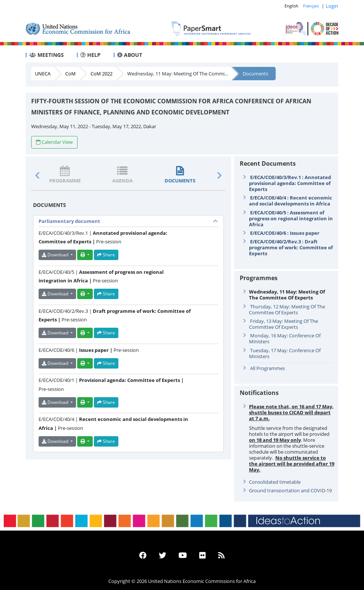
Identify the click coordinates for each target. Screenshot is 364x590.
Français (311, 6)
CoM (70, 74)
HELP (91, 55)
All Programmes (268, 368)
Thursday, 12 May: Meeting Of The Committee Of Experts (287, 309)
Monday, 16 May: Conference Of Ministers (285, 338)
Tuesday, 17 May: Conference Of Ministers (285, 353)
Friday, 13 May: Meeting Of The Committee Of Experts (283, 324)
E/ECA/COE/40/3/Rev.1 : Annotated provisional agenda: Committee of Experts (290, 183)
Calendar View (54, 142)
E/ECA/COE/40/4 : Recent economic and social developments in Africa (291, 201)
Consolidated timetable (275, 482)
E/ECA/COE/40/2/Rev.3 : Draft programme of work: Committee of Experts (291, 247)
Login (332, 6)
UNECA (43, 74)
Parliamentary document (69, 221)
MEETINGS (47, 55)
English (291, 6)
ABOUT (130, 55)
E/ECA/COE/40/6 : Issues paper (285, 233)
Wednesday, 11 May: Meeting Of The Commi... (178, 74)
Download (56, 255)
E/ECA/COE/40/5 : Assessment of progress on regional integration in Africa (291, 218)
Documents (255, 74)
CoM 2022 (101, 74)
